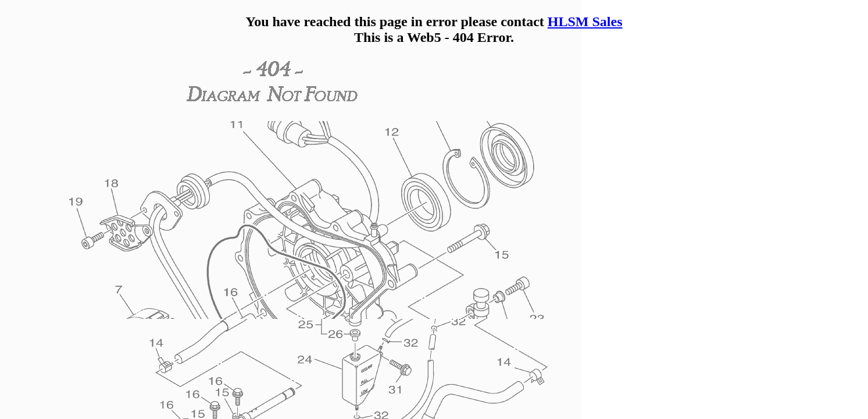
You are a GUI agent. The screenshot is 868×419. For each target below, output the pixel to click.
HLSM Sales (585, 22)
